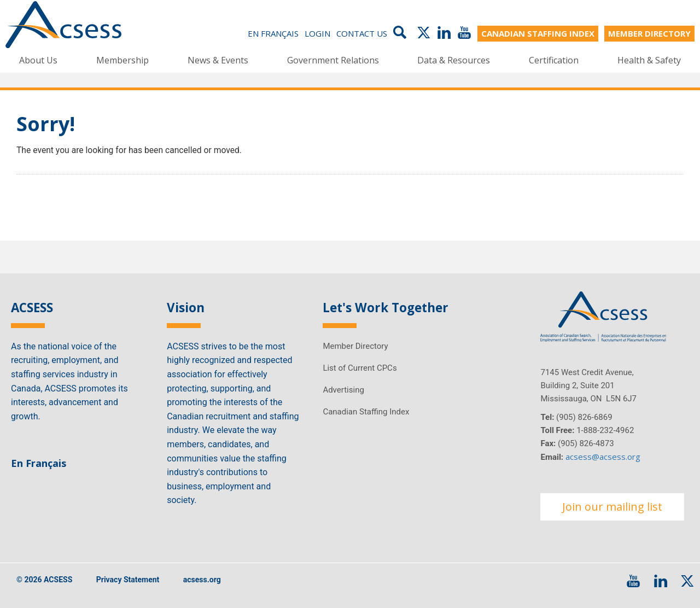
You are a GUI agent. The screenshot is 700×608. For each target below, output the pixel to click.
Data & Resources (454, 60)
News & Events (218, 60)
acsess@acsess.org (603, 457)
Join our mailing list (612, 507)
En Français (273, 34)
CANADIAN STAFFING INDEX (538, 34)
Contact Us (362, 34)
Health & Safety (649, 60)
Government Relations (333, 60)
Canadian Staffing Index (366, 412)
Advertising (343, 390)
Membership (122, 60)
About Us (38, 60)
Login (317, 34)
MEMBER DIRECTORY (649, 34)
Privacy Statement (128, 580)
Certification (554, 60)
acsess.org (202, 580)
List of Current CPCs (360, 368)
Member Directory (355, 346)
